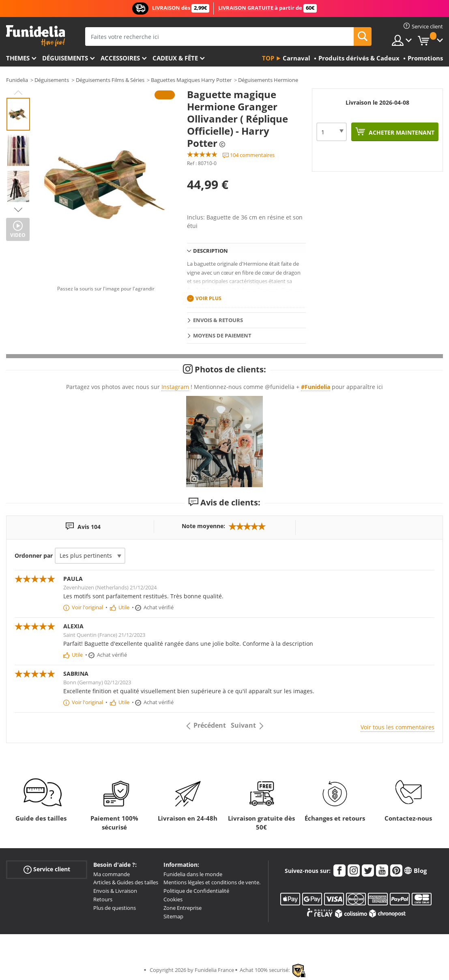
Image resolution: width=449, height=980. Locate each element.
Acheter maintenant (401, 132)
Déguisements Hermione (268, 80)
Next (18, 210)
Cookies (173, 899)
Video (18, 235)
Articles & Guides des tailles (126, 882)
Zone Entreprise (183, 908)
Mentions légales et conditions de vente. (212, 882)
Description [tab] (211, 251)
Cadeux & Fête (175, 58)
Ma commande (112, 874)
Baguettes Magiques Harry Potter (191, 80)
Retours (103, 899)
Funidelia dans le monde (193, 874)
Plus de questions (115, 908)
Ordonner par (34, 556)
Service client (47, 869)
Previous (18, 92)
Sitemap (173, 916)
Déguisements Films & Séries (110, 80)
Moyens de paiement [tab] (222, 335)
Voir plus (208, 298)
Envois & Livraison (115, 891)
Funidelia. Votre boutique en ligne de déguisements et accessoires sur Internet (35, 36)
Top (268, 58)
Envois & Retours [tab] (218, 320)
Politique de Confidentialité (196, 891)
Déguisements (65, 58)
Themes (18, 58)
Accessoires (120, 58)
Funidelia (17, 80)
